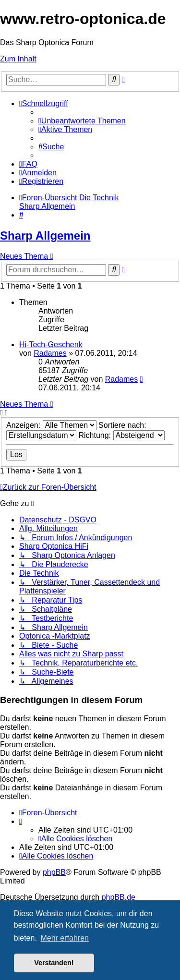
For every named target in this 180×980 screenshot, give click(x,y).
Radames (50, 353)
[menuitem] (82, 121)
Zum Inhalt (18, 59)
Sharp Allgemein (45, 236)
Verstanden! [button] (54, 963)
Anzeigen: (51, 425)
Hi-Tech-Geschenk (51, 345)
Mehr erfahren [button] (65, 938)
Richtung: (121, 435)
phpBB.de (119, 897)
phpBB (54, 872)
